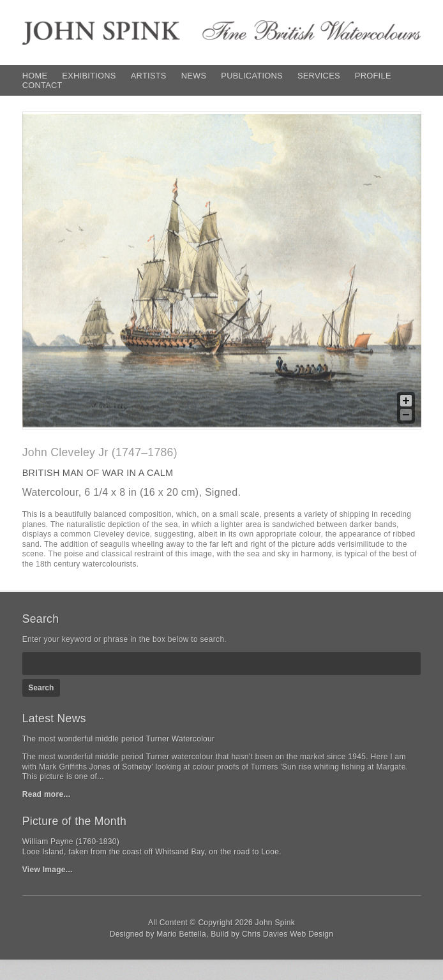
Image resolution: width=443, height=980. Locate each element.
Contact (42, 85)
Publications (252, 76)
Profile (373, 76)
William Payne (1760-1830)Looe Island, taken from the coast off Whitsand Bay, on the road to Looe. (152, 847)
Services (319, 76)
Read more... (47, 794)
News (194, 76)
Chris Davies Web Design (288, 934)
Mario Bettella (181, 934)
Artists (149, 76)
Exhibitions (89, 76)
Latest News (54, 718)
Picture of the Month (74, 821)
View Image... (48, 870)
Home (35, 76)
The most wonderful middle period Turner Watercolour (119, 739)
